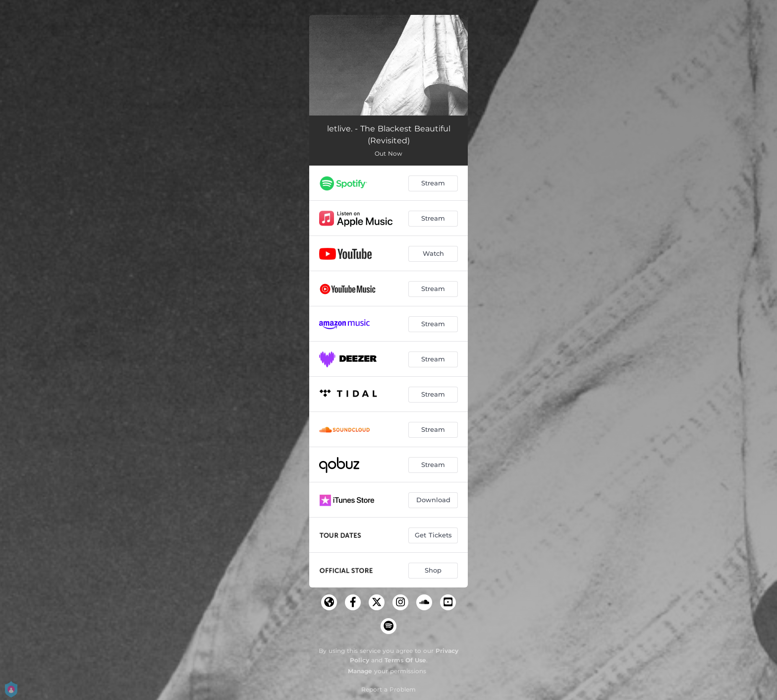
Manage (360, 671)
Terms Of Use (405, 660)
